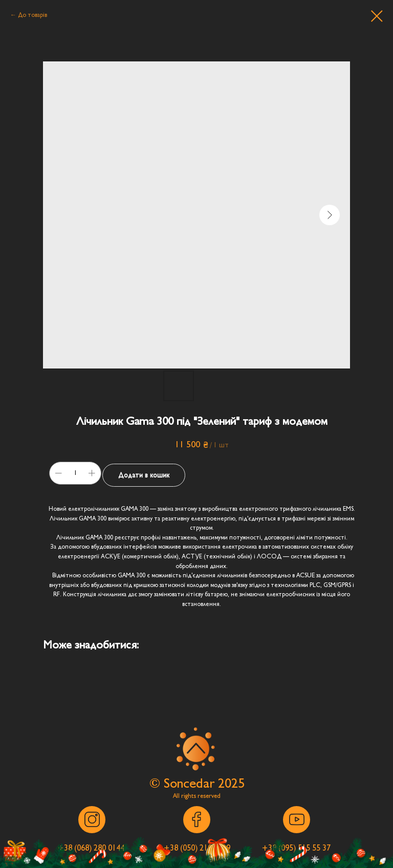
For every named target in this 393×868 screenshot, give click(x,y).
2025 (231, 783)
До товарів (32, 15)
